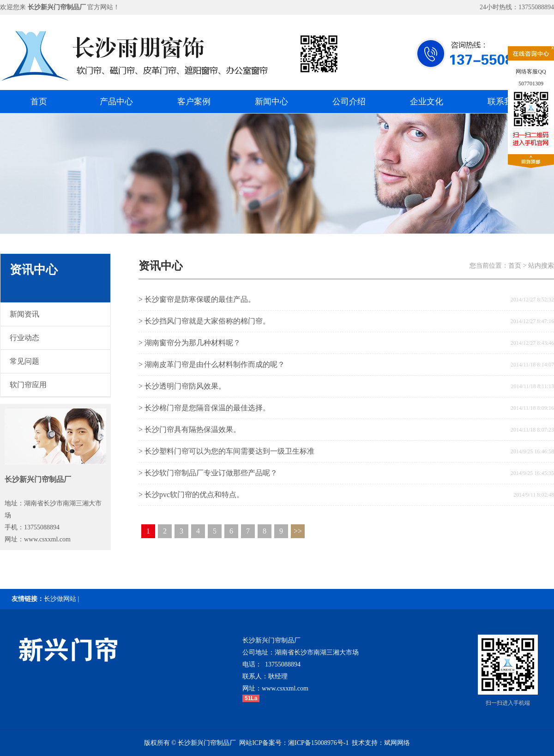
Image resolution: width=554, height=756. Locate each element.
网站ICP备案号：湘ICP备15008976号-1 (294, 743)
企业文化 (427, 102)
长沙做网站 (60, 599)
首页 (39, 102)
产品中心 (116, 102)
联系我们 (504, 102)
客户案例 (194, 102)
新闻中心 (271, 102)
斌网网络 (397, 743)
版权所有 (157, 743)
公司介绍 (349, 102)
